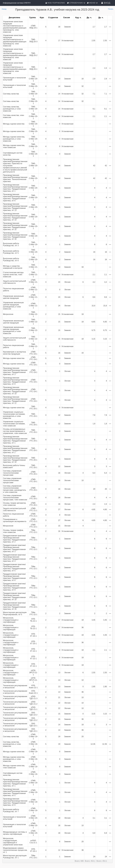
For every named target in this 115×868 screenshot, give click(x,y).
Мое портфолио (55, 3)
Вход (106, 3)
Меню (93, 3)
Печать (111, 9)
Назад (4, 9)
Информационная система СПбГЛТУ (17, 3)
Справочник (76, 3)
